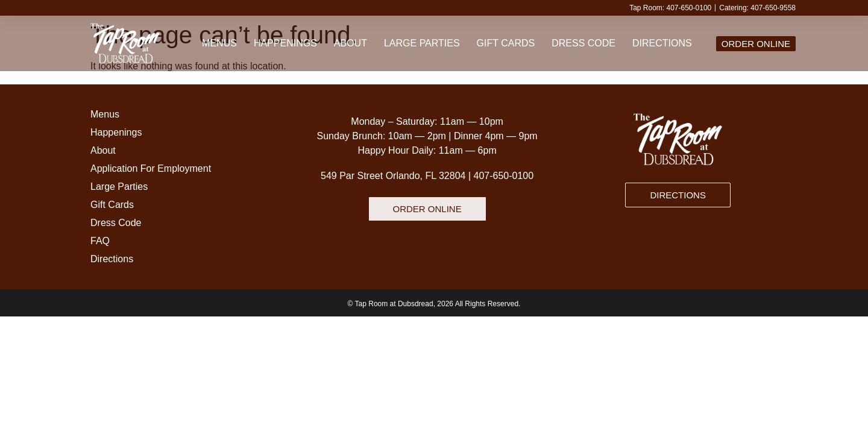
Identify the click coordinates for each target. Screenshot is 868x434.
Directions (662, 43)
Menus (219, 43)
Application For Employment (151, 168)
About (351, 43)
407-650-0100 (504, 176)
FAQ (100, 241)
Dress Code (583, 43)
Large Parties (422, 43)
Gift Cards (506, 43)
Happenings (285, 43)
